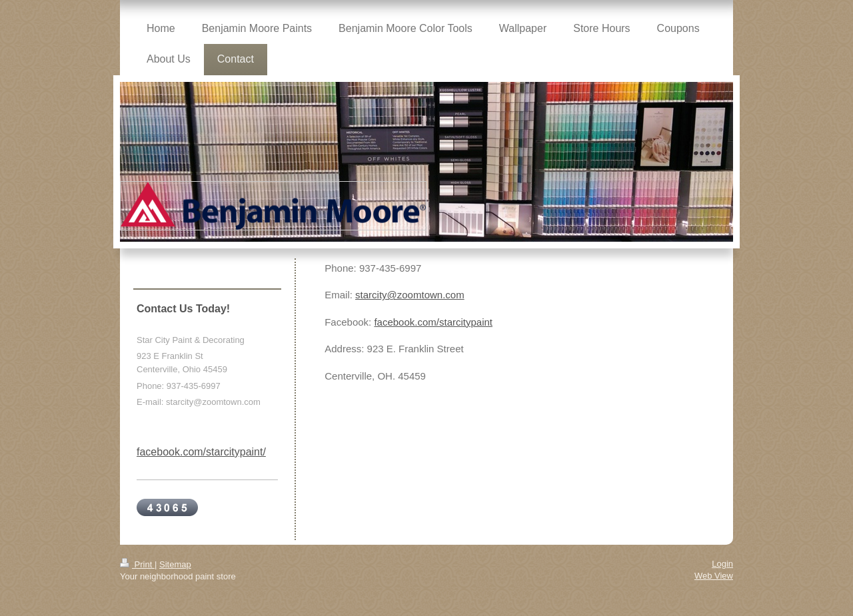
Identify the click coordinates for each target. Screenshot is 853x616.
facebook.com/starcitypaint (433, 322)
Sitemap (175, 564)
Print (137, 564)
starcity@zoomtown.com (410, 295)
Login (722, 564)
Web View (714, 576)
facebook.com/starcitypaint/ (201, 452)
